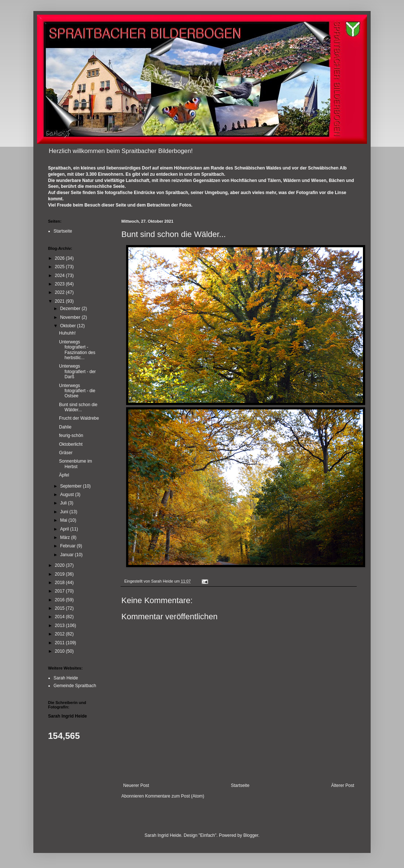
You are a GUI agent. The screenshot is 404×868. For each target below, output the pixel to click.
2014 (60, 617)
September (71, 486)
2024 (60, 276)
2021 (60, 301)
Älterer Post (343, 785)
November (71, 317)
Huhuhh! (67, 333)
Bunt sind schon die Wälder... (78, 407)
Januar (67, 555)
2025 (60, 267)
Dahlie (65, 427)
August (68, 495)
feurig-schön (71, 435)
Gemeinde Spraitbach (75, 686)
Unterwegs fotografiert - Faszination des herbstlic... (77, 350)
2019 (60, 574)
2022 (60, 292)
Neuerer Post (136, 785)
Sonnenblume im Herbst (76, 464)
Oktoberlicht (71, 444)
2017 (60, 591)
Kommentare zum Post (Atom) (175, 796)
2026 (60, 258)
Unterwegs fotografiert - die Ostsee (77, 391)
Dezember (71, 309)
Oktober (69, 326)
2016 (60, 600)
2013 (60, 626)
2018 (60, 583)
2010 (60, 651)
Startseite (240, 785)
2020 (60, 565)
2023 (60, 284)
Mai (64, 520)
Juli (64, 503)
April (65, 529)
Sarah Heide (66, 678)
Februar (68, 546)
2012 (60, 634)
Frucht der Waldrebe (79, 418)
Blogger (251, 835)
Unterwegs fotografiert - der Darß (77, 371)
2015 (60, 608)
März (66, 537)
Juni (65, 512)
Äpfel (64, 475)
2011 (60, 643)
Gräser (66, 453)
